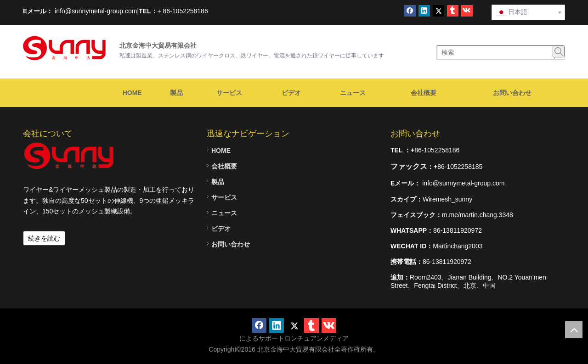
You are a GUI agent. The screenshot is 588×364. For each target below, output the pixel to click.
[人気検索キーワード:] (559, 51)
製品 (218, 182)
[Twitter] (438, 11)
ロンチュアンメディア (317, 338)
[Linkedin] (424, 11)
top (574, 330)
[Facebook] (410, 11)
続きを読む (44, 238)
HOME (221, 151)
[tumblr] (453, 11)
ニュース (224, 213)
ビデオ (221, 229)
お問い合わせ (231, 244)
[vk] (467, 11)
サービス (224, 197)
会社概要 (224, 166)
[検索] (496, 52)
